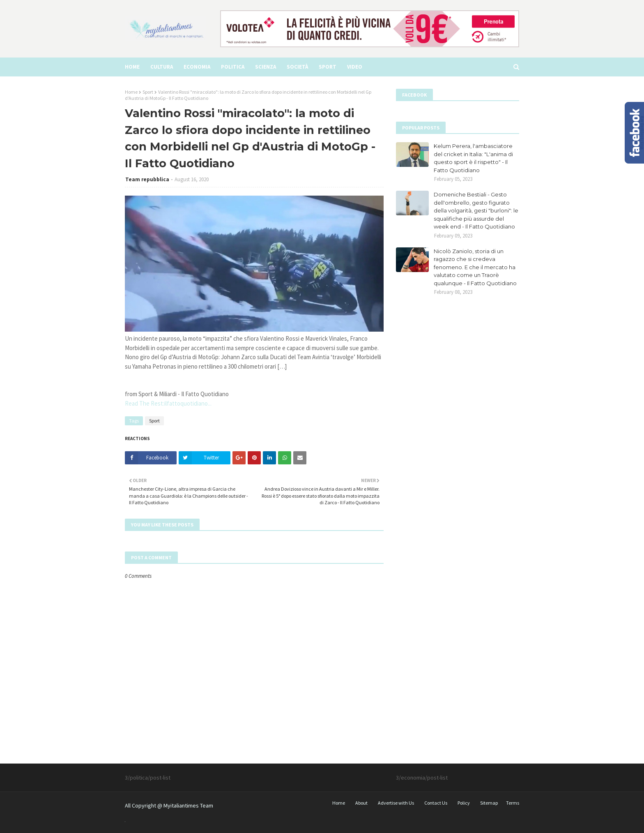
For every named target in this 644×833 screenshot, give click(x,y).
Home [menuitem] (132, 67)
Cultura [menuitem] (162, 67)
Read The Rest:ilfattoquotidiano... (168, 403)
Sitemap (489, 803)
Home (131, 92)
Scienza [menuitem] (266, 67)
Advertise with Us (396, 803)
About (361, 803)
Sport (148, 92)
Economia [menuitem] (197, 67)
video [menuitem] (355, 67)
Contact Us (436, 803)
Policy (464, 803)
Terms (513, 803)
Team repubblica (147, 179)
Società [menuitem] (297, 67)
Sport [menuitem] (328, 67)
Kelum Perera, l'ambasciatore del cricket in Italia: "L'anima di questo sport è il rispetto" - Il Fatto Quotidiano (473, 158)
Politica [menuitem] (233, 67)
